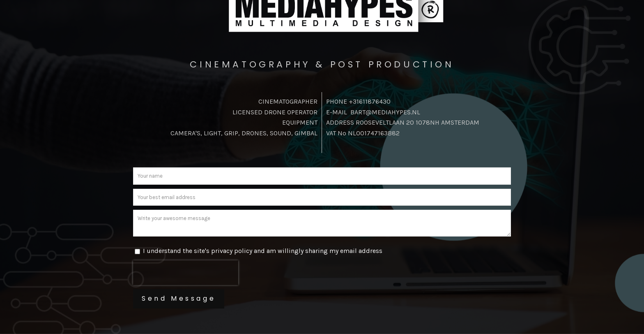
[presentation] (186, 273)
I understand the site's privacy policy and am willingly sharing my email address (263, 251)
